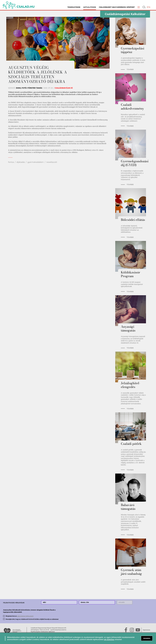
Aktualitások (90, 7)
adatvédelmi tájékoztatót (25, 616)
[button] (139, 7)
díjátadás (21, 162)
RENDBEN (147, 638)
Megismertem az (20, 616)
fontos (11, 162)
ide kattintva (109, 639)
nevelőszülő (52, 162)
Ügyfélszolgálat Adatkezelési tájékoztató (43, 632)
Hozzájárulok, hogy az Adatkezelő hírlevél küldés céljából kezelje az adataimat (32, 619)
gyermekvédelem (36, 162)
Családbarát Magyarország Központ (117, 7)
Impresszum (146, 630)
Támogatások (74, 7)
